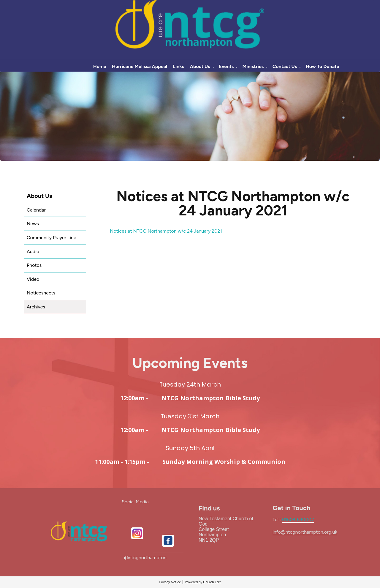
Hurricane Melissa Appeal (140, 66)
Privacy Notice (170, 582)
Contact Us (285, 66)
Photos (34, 265)
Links (178, 66)
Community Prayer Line (52, 238)
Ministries (253, 66)
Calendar (36, 210)
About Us (200, 66)
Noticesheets (41, 293)
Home (100, 66)
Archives (36, 307)
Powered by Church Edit (203, 582)
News (33, 224)
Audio (33, 252)
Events (226, 66)
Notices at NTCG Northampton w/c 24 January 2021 (166, 231)
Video (33, 279)
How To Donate (323, 66)
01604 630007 (298, 520)
